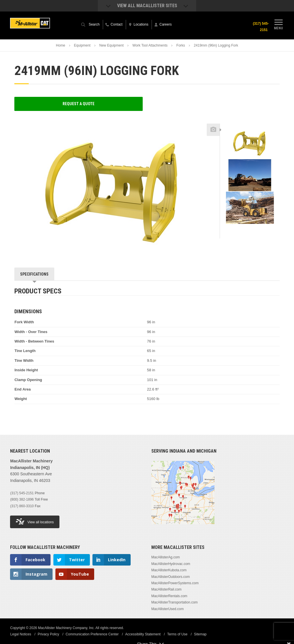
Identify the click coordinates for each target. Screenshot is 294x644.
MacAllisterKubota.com (169, 570)
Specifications (34, 274)
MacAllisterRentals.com (169, 596)
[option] (250, 143)
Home (61, 45)
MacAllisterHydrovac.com (171, 564)
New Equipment (112, 45)
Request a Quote (79, 104)
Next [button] (260, 229)
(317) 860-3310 (22, 506)
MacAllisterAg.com (166, 557)
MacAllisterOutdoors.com (171, 577)
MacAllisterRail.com (166, 589)
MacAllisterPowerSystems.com (175, 583)
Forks (181, 45)
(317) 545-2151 (261, 27)
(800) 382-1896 (22, 499)
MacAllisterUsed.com (168, 609)
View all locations (35, 521)
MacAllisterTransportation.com (175, 602)
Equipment (82, 45)
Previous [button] (250, 122)
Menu (278, 24)
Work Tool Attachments (150, 45)
